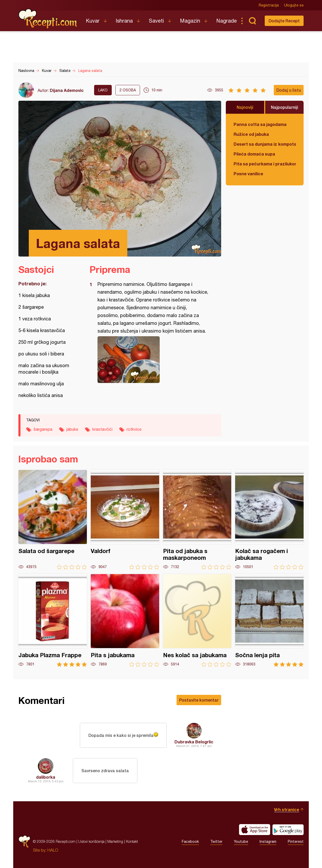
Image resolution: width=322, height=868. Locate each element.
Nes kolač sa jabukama (197, 620)
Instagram (268, 842)
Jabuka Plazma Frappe (53, 620)
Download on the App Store (255, 830)
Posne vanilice (248, 174)
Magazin (190, 21)
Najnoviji (245, 107)
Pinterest (296, 842)
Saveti (156, 21)
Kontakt (132, 841)
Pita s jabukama (125, 620)
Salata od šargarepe (53, 520)
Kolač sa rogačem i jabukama (269, 520)
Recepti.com (48, 19)
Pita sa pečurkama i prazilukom (265, 164)
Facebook (190, 842)
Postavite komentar (199, 700)
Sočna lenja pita (269, 620)
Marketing (115, 841)
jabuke (72, 429)
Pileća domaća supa (254, 154)
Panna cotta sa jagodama (260, 124)
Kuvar (93, 21)
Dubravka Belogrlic (194, 742)
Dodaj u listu (289, 90)
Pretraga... (252, 21)
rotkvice (134, 429)
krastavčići (102, 429)
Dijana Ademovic (67, 90)
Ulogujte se (294, 5)
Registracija (269, 5)
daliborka (46, 777)
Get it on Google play (288, 830)
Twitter (216, 842)
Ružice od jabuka (251, 134)
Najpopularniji (285, 107)
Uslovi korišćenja (91, 841)
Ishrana (124, 21)
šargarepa (43, 429)
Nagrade (226, 21)
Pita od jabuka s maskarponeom (197, 520)
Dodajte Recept (284, 21)
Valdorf (125, 520)
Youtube (241, 842)
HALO (53, 850)
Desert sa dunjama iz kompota (265, 144)
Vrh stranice (287, 809)
